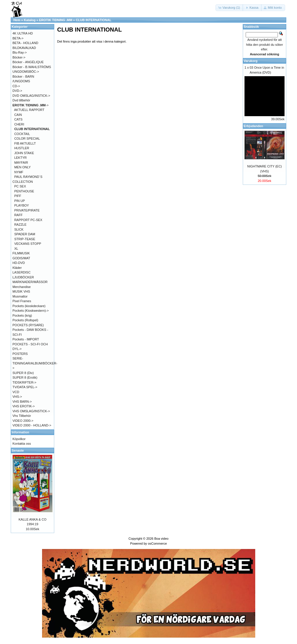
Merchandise (22, 287)
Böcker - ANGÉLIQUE (28, 62)
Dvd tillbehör (21, 100)
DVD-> (17, 91)
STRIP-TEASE (25, 239)
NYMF (19, 172)
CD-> (16, 86)
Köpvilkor (19, 439)
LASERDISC (21, 272)
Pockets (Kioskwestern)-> (31, 311)
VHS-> (17, 397)
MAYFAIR (21, 163)
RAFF (18, 215)
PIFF (18, 196)
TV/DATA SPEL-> (25, 387)
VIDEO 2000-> (23, 421)
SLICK (19, 229)
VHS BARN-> (22, 402)
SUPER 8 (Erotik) (25, 377)
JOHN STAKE (24, 153)
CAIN (18, 115)
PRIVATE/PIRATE (27, 210)
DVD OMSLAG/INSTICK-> (31, 96)
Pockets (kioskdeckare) (29, 306)
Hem (17, 20)
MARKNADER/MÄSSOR (30, 282)
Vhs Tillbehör (22, 416)
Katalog (30, 20)
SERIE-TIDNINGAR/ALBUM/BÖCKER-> (35, 363)
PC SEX (20, 186)
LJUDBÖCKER (23, 277)
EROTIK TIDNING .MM (56, 20)
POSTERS (20, 354)
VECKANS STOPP (28, 244)
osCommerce (157, 543)
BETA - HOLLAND (25, 43)
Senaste (18, 450)
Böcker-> (19, 57)
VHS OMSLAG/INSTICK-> (31, 411)
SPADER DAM (25, 234)
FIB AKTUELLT (25, 143)
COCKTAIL (22, 134)
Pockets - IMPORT (26, 339)
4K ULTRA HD (23, 33)
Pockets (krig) (22, 315)
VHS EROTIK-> (24, 406)
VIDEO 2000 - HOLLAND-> (32, 425)
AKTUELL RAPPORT (29, 110)
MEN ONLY (22, 167)
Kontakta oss (22, 444)
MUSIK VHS (21, 291)
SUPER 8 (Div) (23, 373)
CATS (18, 119)
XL (16, 249)
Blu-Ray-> (20, 52)
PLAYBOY (22, 205)
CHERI (19, 124)
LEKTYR (20, 158)
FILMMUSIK (21, 253)
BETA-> (18, 38)
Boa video (161, 539)
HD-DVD (19, 263)
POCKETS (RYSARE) (28, 325)
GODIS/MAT (21, 258)
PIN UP (20, 201)
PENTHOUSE (24, 191)
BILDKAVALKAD (24, 48)
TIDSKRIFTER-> (24, 382)
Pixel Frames (22, 301)
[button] (229, 8)
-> (30, 105)
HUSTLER (22, 148)
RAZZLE (20, 225)
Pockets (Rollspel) (25, 320)
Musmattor (20, 296)
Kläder (17, 268)
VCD (16, 392)
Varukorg (251, 61)
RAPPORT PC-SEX (28, 220)
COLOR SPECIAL (27, 138)
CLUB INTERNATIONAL (94, 20)
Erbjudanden (253, 126)
